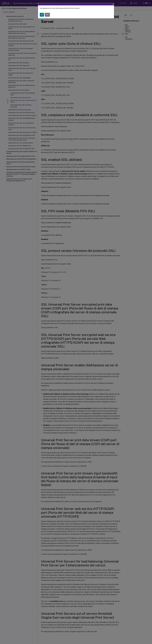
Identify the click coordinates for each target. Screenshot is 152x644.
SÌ (42, 15)
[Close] (113, 4)
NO (47, 15)
